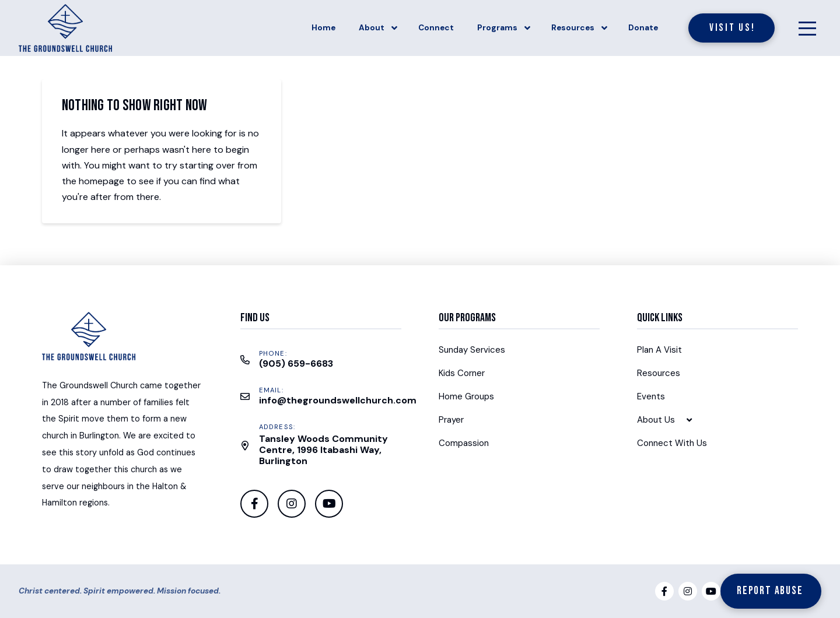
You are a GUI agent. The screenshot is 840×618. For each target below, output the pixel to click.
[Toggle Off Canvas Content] (807, 28)
